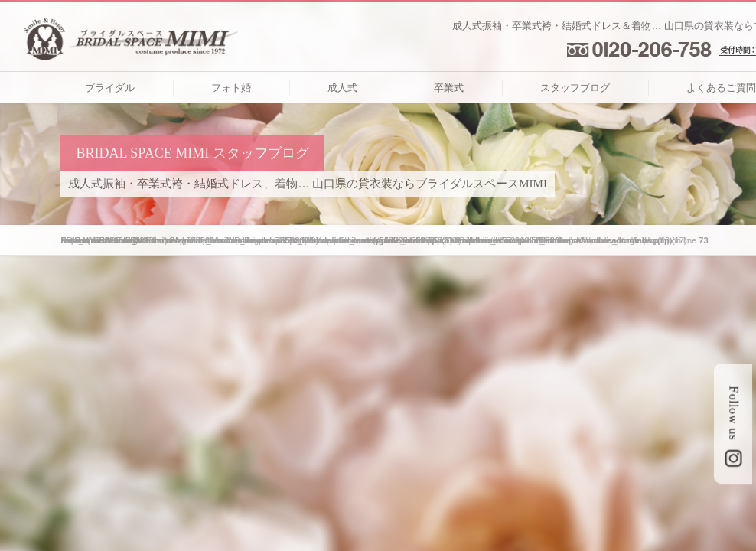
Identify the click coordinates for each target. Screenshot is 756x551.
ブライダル (110, 88)
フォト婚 (231, 88)
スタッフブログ (575, 88)
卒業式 (449, 88)
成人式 (342, 88)
